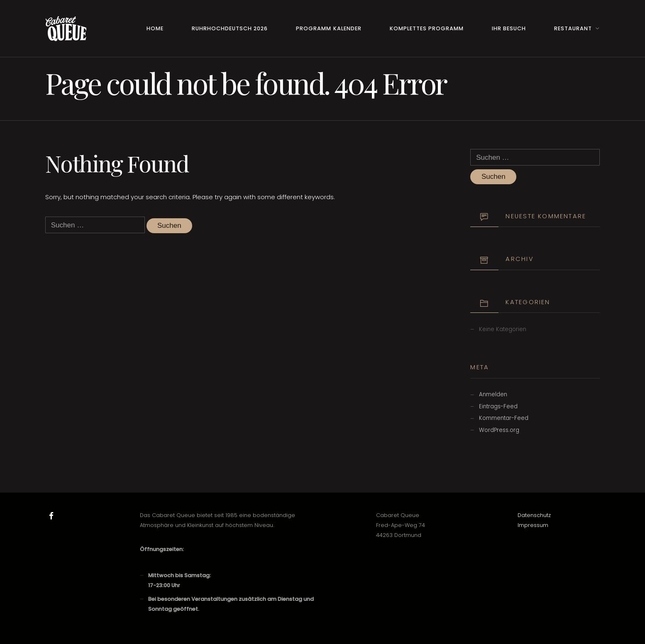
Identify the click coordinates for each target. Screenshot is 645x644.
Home (155, 28)
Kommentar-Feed (504, 418)
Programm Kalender (329, 28)
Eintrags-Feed (498, 406)
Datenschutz (534, 515)
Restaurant (573, 28)
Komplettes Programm (427, 28)
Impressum (533, 525)
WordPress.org (499, 430)
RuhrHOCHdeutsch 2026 (230, 28)
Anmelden (493, 394)
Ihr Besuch (509, 28)
